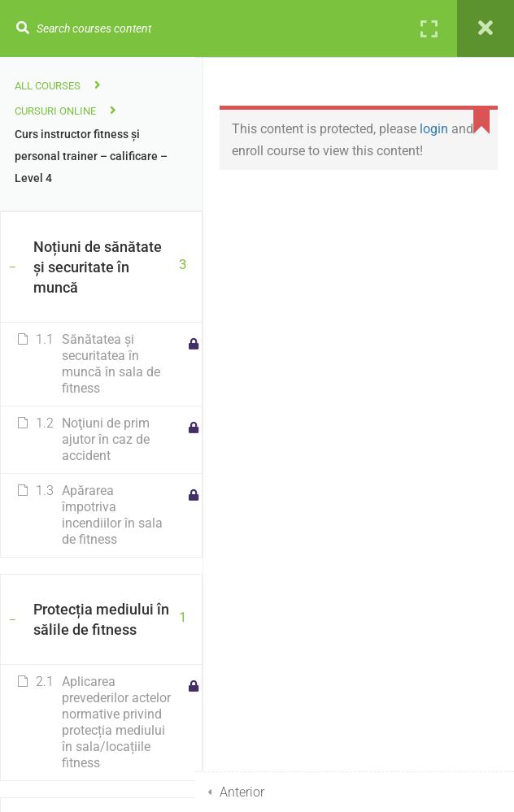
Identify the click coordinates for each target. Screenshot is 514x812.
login (434, 129)
